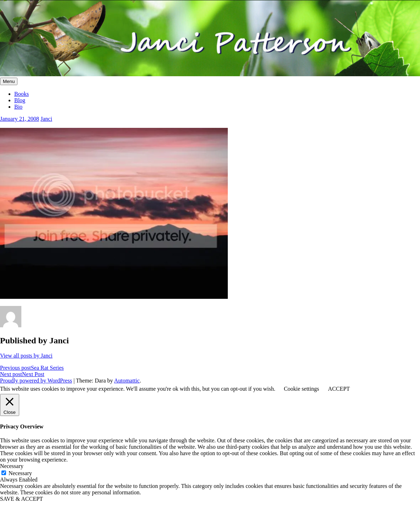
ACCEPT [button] (339, 389)
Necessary (20, 473)
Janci (46, 119)
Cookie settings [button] (301, 389)
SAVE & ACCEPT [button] (22, 499)
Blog (20, 100)
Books (22, 94)
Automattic (127, 381)
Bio (18, 107)
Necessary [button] (12, 466)
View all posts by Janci (26, 356)
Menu (9, 81)
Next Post (22, 374)
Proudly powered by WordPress (36, 381)
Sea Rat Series (32, 368)
